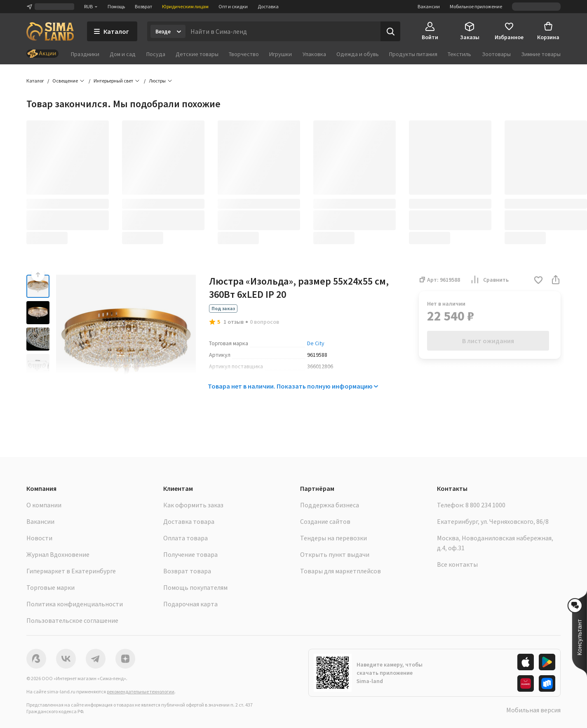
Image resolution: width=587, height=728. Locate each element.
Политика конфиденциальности (75, 604)
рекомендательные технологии (141, 691)
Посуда (156, 54)
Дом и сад (123, 54)
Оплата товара (185, 538)
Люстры (157, 81)
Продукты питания (413, 54)
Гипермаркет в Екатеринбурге (71, 571)
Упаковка (314, 54)
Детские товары (197, 54)
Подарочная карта (190, 604)
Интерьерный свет (113, 81)
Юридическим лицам (185, 6)
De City (316, 343)
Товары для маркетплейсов (340, 571)
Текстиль (459, 54)
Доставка (268, 6)
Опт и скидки (233, 6)
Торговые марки (50, 587)
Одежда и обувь (358, 54)
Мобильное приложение (476, 6)
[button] (538, 281)
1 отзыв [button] (234, 322)
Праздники (85, 54)
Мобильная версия (533, 710)
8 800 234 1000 (485, 505)
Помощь (116, 6)
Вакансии (429, 6)
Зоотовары (496, 54)
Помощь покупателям (195, 587)
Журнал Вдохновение (58, 554)
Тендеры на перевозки (333, 538)
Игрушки (281, 54)
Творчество (244, 54)
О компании (44, 505)
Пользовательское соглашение (72, 620)
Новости (39, 538)
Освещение (65, 81)
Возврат (143, 6)
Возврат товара (187, 571)
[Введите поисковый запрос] (283, 31)
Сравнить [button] (489, 280)
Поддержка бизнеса (330, 505)
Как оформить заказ (193, 505)
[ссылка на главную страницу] (50, 31)
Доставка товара (189, 521)
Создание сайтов (325, 521)
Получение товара (190, 554)
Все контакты (457, 564)
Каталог (35, 81)
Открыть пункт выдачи (335, 554)
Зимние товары (541, 54)
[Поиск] (390, 31)
